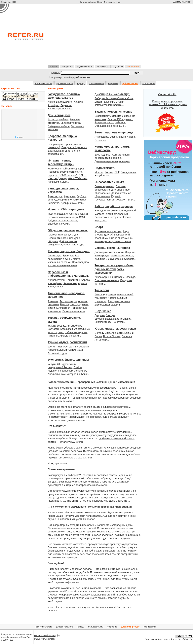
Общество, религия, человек (68, 230)
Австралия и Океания (76, 347)
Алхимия (53, 301)
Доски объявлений (117, 214)
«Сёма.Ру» (25, 637)
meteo (19, 137)
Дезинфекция (56, 151)
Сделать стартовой (182, 2)
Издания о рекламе (59, 262)
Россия (109, 172)
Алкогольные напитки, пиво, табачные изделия (69, 331)
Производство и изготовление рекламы (68, 264)
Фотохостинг (133, 67)
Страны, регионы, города (112, 248)
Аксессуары (102, 277)
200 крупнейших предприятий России (62, 366)
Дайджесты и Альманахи (62, 220)
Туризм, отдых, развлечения (68, 342)
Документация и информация (112, 161)
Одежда (130, 277)
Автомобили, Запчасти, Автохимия (65, 327)
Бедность (66, 105)
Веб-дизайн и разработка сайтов (114, 98)
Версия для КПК (8, 2)
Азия (80, 350)
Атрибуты (53, 105)
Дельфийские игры (72, 203)
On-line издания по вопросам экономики (67, 369)
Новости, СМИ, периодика (66, 209)
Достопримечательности (109, 252)
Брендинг (68, 255)
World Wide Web (78, 178)
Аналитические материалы (64, 374)
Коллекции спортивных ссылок (113, 241)
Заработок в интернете (108, 217)
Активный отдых (57, 353)
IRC (108, 155)
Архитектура (55, 196)
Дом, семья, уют (59, 115)
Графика (116, 158)
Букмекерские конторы (108, 231)
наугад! (81, 83)
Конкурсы (118, 322)
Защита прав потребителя (110, 122)
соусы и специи (85, 67)
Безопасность (103, 116)
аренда (116, 304)
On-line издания (78, 214)
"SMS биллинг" (68, 175)
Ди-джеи (100, 315)
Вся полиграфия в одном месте (64, 257)
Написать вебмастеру (45, 635)
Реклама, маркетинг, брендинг (69, 251)
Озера (113, 137)
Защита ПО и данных (120, 119)
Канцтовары (117, 277)
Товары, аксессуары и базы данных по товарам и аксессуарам (114, 269)
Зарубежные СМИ (58, 224)
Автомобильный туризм (62, 350)
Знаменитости (103, 322)
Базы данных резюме (107, 211)
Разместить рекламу (45, 639)
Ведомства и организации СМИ (66, 217)
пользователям (96, 83)
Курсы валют (10, 93)
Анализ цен (55, 255)
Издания (130, 252)
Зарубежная (102, 176)
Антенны (53, 336)
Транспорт (102, 290)
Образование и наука (109, 182)
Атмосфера (101, 137)
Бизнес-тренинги (105, 186)
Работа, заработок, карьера (114, 206)
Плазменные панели (107, 280)
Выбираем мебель (59, 126)
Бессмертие (55, 238)
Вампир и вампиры (74, 311)
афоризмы (67, 67)
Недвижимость (105, 168)
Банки (85, 374)
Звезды (110, 315)
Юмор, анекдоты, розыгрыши (115, 329)
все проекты (149, 83)
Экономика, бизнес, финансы (68, 360)
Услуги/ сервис (56, 326)
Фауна (122, 137)
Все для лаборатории (74, 147)
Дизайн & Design (105, 102)
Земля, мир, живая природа (114, 132)
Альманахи (70, 283)
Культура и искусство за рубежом (114, 259)
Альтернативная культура (63, 235)
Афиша (82, 283)
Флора (131, 137)
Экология (100, 140)
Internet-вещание (58, 214)
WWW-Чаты (55, 347)
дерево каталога (65, 83)
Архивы (78, 102)
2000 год (100, 155)
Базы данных (56, 286)
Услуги (52, 364)
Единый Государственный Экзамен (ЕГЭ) (114, 198)
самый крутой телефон (76, 77)
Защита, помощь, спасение (114, 112)
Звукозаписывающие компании (113, 319)
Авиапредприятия (105, 294)
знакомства (102, 67)
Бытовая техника (71, 123)
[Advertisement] (101, 34)
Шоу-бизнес (103, 311)
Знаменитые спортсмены (117, 238)
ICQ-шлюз (118, 67)
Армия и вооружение (60, 102)
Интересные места (122, 255)
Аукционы (70, 196)
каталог (54, 67)
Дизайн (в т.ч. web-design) (113, 94)
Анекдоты (117, 333)
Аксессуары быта (58, 119)
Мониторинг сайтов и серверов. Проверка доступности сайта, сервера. (66, 172)
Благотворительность (60, 108)
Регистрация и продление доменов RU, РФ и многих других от (167, 113)
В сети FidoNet (112, 336)
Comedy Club (102, 333)
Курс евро (8, 99)
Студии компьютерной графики (110, 103)
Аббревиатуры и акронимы (64, 280)
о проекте (113, 83)
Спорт (99, 227)
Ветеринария (56, 144)
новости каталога (43, 83)
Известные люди (73, 245)
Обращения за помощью (109, 126)
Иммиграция (102, 255)
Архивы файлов (57, 182)
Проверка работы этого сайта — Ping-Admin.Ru (169, 639)
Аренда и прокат (69, 336)
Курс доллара (10, 96)
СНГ (117, 172)
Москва (99, 172)
